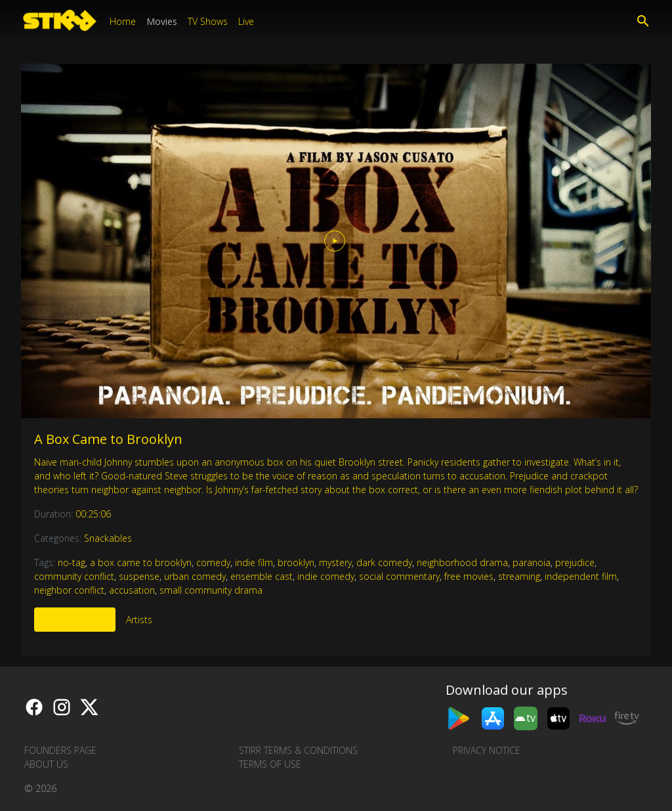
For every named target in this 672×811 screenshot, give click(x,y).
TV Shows (208, 21)
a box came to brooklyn (141, 562)
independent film (581, 576)
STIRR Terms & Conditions (298, 750)
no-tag (72, 562)
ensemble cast (262, 576)
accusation (132, 590)
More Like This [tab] (75, 620)
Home (123, 21)
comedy (213, 562)
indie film (254, 562)
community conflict (74, 576)
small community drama (211, 590)
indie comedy (326, 576)
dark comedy (384, 562)
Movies (162, 21)
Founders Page (60, 750)
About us (46, 764)
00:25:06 (93, 514)
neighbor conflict (69, 590)
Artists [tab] (139, 620)
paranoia (532, 562)
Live (246, 21)
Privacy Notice (487, 750)
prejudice (575, 562)
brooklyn (296, 562)
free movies (469, 576)
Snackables (108, 538)
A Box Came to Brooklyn (108, 439)
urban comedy (195, 576)
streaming (519, 576)
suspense (139, 576)
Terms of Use (270, 764)
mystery (335, 562)
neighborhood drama (462, 562)
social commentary (399, 576)
